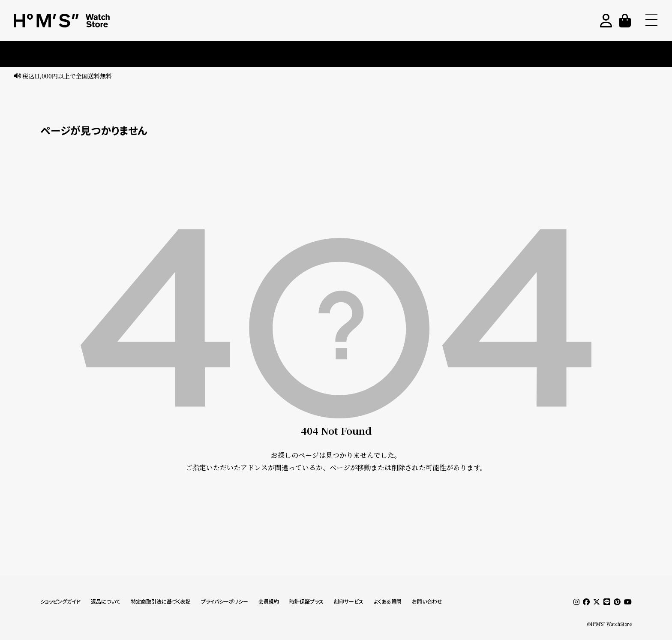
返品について (106, 602)
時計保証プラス (306, 602)
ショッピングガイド (60, 602)
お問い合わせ (427, 602)
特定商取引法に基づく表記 (161, 602)
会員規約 (269, 602)
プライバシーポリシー (225, 602)
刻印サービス (349, 602)
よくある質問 (388, 602)
